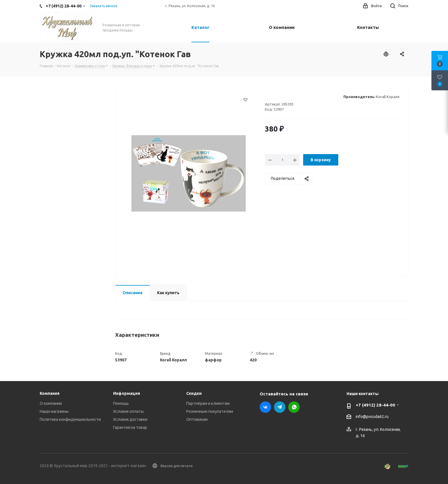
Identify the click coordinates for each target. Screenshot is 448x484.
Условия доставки (130, 419)
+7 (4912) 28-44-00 (375, 405)
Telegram (280, 407)
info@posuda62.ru (372, 417)
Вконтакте (265, 407)
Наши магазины (54, 411)
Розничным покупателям (210, 411)
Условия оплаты (128, 411)
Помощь (121, 403)
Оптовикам (197, 419)
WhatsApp (294, 407)
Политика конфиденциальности (70, 419)
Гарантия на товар (130, 427)
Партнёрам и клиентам (208, 403)
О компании (51, 403)
